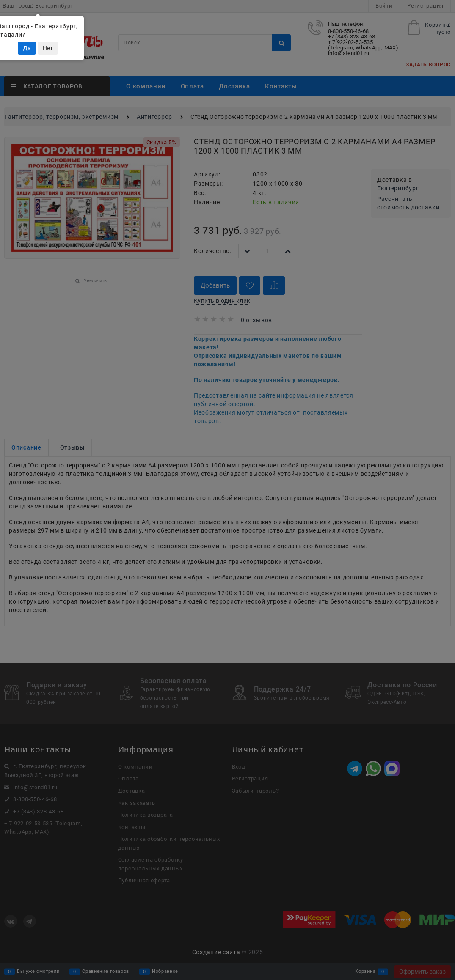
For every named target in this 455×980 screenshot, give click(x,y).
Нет (48, 48)
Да (27, 48)
